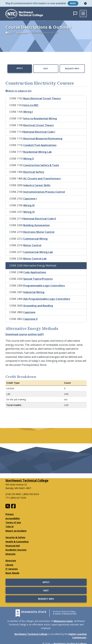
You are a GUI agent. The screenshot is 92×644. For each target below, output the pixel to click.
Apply (20, 68)
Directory (11, 561)
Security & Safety (15, 537)
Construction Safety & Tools (41, 165)
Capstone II (30, 319)
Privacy (10, 514)
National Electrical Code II (40, 219)
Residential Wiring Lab (38, 152)
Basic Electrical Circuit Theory (42, 98)
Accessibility (13, 518)
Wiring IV (29, 212)
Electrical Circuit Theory (38, 125)
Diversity (11, 554)
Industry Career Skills (37, 185)
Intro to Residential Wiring (40, 118)
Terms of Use (13, 522)
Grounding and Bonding (38, 306)
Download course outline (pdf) (25, 334)
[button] (85, 3)
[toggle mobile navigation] (83, 14)
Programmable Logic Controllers (44, 286)
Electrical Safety (34, 172)
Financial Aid (13, 546)
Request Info (72, 69)
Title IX (10, 527)
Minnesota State (63, 621)
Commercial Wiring (35, 239)
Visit (46, 69)
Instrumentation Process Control (44, 192)
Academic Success (16, 550)
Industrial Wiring (34, 292)
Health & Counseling (17, 542)
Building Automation (36, 225)
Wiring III (29, 205)
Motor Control (32, 245)
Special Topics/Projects (38, 279)
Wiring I (28, 112)
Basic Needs (12, 573)
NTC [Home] (9, 33)
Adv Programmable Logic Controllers (47, 299)
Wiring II (29, 159)
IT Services (12, 569)
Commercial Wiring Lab (38, 252)
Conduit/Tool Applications (40, 145)
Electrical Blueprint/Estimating (43, 139)
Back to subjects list (19, 91)
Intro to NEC (31, 105)
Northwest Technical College (27, 480)
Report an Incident (16, 531)
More (73, 3)
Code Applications (35, 272)
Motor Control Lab (35, 259)
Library (9, 565)
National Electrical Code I (39, 132)
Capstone (29, 312)
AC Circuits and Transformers (42, 179)
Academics (22, 33)
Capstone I (30, 199)
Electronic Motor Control (39, 232)
